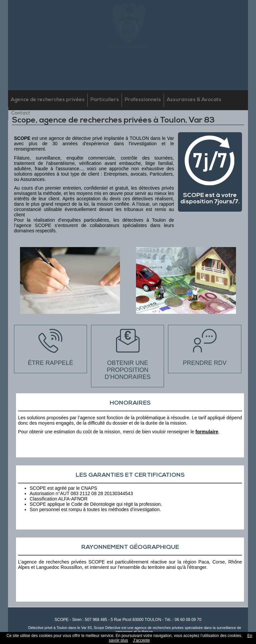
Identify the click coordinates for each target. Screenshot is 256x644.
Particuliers (105, 100)
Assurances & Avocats (194, 100)
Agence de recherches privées (48, 100)
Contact (21, 113)
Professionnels (143, 100)
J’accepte (141, 640)
